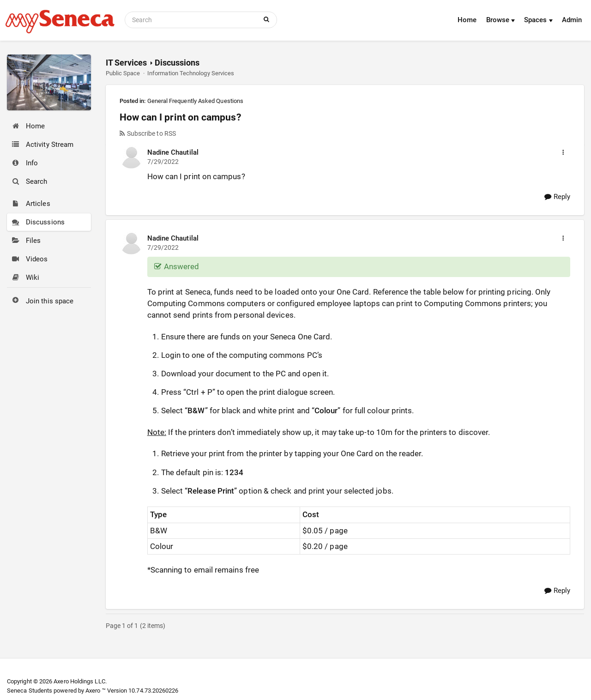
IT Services (127, 63)
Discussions (177, 63)
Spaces (538, 20)
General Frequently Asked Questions (196, 101)
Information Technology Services (191, 73)
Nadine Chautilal (173, 152)
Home (467, 20)
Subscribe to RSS (148, 133)
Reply (557, 197)
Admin (572, 20)
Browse (501, 20)
